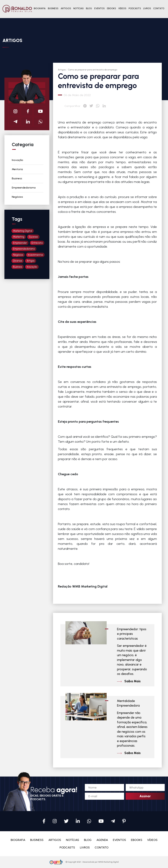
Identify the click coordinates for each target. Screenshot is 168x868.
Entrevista (37, 243)
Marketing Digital (23, 231)
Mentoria (17, 169)
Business (17, 178)
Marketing (19, 237)
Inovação (17, 160)
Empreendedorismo (24, 188)
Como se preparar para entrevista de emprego (93, 70)
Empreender (20, 243)
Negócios (17, 197)
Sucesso (33, 237)
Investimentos (35, 255)
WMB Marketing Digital (108, 862)
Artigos (62, 70)
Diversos (18, 261)
